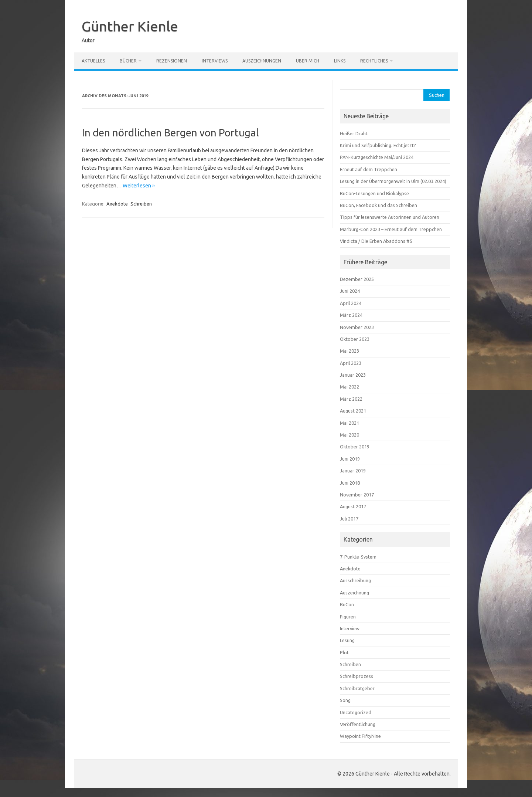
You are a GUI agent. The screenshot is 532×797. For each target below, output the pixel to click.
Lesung (347, 640)
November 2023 (357, 327)
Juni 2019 (350, 459)
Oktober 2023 (355, 339)
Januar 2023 (353, 375)
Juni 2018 (350, 483)
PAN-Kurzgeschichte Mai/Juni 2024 (377, 157)
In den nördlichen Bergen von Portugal (170, 133)
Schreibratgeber (357, 688)
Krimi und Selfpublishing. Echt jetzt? (378, 145)
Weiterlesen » (139, 186)
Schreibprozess (357, 676)
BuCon (347, 604)
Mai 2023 (349, 351)
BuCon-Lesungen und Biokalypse (374, 193)
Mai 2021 (349, 423)
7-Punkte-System (358, 557)
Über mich (308, 61)
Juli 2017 (349, 519)
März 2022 (351, 399)
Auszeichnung (354, 593)
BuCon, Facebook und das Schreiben (378, 205)
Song (345, 700)
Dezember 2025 (357, 279)
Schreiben (141, 204)
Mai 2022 (349, 387)
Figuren (348, 617)
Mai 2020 (349, 435)
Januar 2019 (353, 471)
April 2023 (351, 363)
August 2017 (353, 506)
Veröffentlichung (358, 724)
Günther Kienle (130, 26)
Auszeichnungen (262, 61)
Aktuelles (93, 61)
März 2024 (351, 315)
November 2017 (357, 495)
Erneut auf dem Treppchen (369, 169)
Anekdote (117, 204)
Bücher (128, 61)
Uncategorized (356, 712)
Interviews (215, 61)
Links (340, 61)
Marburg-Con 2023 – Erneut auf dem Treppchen (391, 229)
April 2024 (351, 303)
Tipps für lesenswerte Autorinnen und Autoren (390, 217)
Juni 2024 (350, 291)
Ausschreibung (355, 580)
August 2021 (353, 411)
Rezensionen (172, 61)
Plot (344, 652)
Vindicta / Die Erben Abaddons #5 (376, 241)
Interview (350, 628)
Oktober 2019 (355, 447)
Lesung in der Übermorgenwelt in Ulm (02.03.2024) (393, 181)
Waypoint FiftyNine (360, 736)
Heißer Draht (354, 133)
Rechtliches (374, 61)
